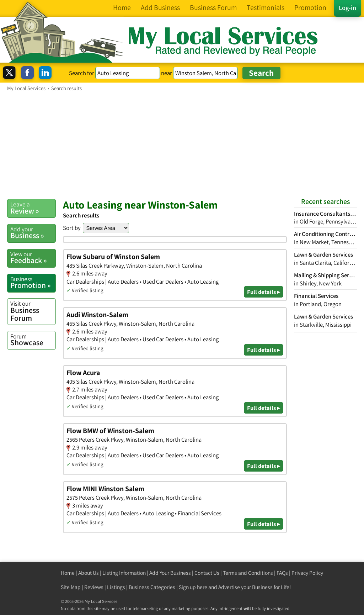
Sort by (72, 228)
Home (68, 573)
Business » (33, 233)
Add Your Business (170, 573)
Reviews (94, 587)
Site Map (71, 587)
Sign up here (193, 587)
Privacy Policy (307, 573)
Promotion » (33, 283)
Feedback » (33, 258)
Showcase (33, 340)
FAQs (282, 573)
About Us (89, 573)
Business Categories (152, 587)
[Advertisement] (182, 145)
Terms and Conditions (248, 573)
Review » (33, 208)
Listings (116, 587)
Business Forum (33, 311)
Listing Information (124, 573)
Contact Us (207, 573)
